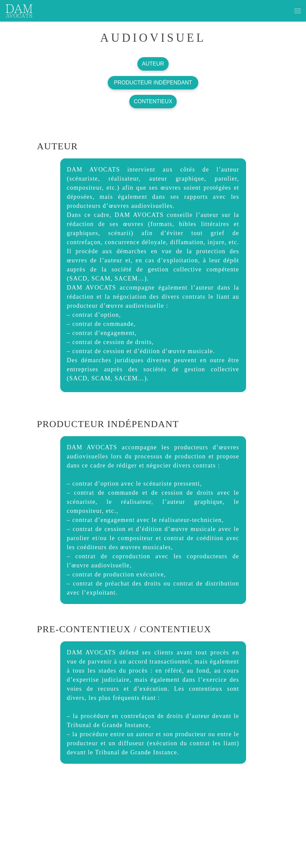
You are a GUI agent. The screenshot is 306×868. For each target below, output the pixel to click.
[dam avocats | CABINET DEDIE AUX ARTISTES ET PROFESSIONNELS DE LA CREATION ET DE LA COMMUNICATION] (19, 10)
